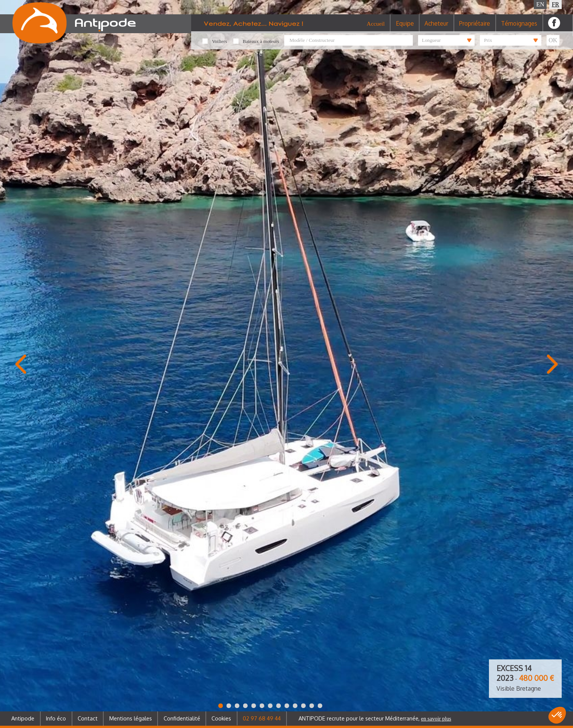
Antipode (23, 718)
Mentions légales (131, 718)
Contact (88, 718)
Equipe (405, 28)
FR (556, 4)
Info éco (56, 718)
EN (540, 4)
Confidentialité (182, 718)
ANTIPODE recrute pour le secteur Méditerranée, (375, 718)
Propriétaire (475, 28)
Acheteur (436, 28)
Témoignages (519, 28)
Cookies (221, 718)
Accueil (376, 28)
